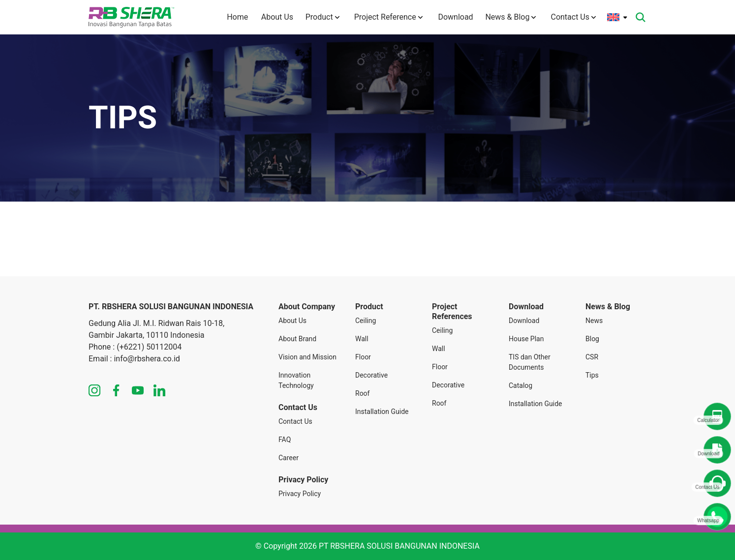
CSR (592, 357)
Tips (592, 375)
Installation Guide (382, 412)
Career (289, 458)
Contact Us (573, 17)
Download (453, 17)
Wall (362, 339)
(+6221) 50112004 (149, 347)
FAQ (285, 440)
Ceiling (366, 321)
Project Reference (386, 17)
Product (321, 17)
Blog (592, 339)
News (594, 321)
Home (231, 17)
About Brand (297, 339)
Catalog (521, 385)
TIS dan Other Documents (530, 362)
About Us (273, 17)
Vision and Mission (307, 357)
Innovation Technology (296, 380)
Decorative (371, 375)
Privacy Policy (300, 494)
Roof (362, 393)
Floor (363, 357)
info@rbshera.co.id (147, 359)
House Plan (526, 339)
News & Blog (510, 17)
